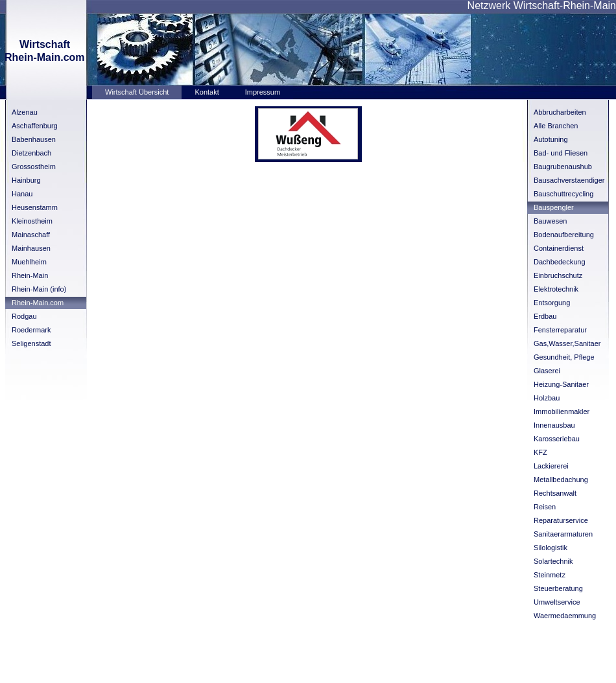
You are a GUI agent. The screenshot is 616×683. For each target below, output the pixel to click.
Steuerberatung (558, 588)
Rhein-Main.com (38, 303)
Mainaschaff (31, 235)
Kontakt (207, 92)
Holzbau (547, 398)
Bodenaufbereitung (564, 235)
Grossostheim (34, 167)
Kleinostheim (32, 221)
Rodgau (24, 316)
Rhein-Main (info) (39, 289)
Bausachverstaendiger (569, 180)
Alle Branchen (556, 126)
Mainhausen (31, 248)
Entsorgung (552, 303)
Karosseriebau (557, 439)
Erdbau (545, 316)
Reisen (545, 507)
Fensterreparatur (560, 330)
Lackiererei (551, 466)
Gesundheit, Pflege (564, 357)
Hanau (22, 194)
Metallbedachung (561, 480)
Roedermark (31, 330)
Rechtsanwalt (555, 493)
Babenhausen (34, 139)
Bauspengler (554, 207)
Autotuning (551, 139)
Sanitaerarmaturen (563, 534)
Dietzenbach (31, 153)
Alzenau (25, 112)
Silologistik (551, 548)
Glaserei (547, 371)
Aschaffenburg (35, 126)
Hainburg (26, 180)
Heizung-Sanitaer (561, 384)
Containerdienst (559, 248)
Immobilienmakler (562, 411)
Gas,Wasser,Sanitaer (567, 343)
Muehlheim (29, 262)
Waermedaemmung (565, 616)
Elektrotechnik (556, 289)
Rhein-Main (30, 275)
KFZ (540, 452)
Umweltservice (557, 602)
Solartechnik (553, 561)
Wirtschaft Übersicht (137, 92)
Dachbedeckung (560, 262)
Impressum (263, 92)
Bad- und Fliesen (561, 153)
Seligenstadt (31, 343)
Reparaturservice (561, 520)
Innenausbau (554, 425)
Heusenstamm (35, 207)
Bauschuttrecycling (563, 194)
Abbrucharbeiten (560, 112)
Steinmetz (550, 575)
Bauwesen (550, 221)
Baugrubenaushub (563, 167)
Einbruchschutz (558, 275)
